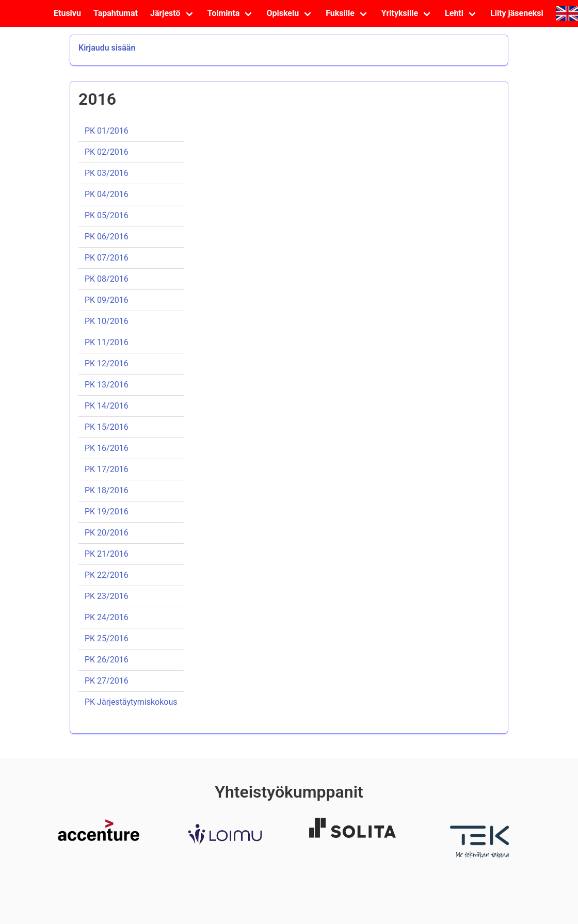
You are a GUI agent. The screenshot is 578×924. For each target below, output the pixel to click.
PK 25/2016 (107, 638)
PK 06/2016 (107, 237)
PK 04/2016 (107, 194)
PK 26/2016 (107, 660)
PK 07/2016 (107, 258)
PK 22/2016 (107, 575)
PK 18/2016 (107, 490)
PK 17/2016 (107, 469)
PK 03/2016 (107, 173)
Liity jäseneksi (517, 13)
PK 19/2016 (107, 512)
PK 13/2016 (107, 385)
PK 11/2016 (107, 342)
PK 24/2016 (107, 617)
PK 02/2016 (107, 152)
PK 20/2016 (107, 533)
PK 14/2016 (107, 406)
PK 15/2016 (107, 427)
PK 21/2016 (107, 554)
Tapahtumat (116, 13)
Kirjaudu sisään (107, 48)
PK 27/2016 (107, 681)
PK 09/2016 (107, 300)
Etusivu (67, 13)
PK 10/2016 (107, 321)
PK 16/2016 (107, 448)
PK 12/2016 (107, 363)
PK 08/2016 (107, 279)
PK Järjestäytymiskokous (131, 702)
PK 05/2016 (107, 215)
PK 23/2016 (107, 596)
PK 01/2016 (107, 131)
